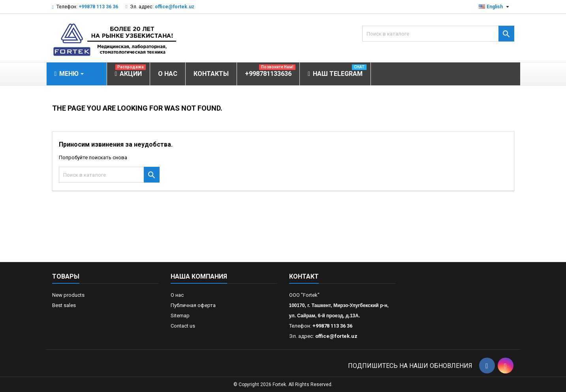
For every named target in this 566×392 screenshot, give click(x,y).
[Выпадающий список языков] (495, 7)
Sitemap (180, 316)
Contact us (183, 326)
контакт (304, 276)
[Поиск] (438, 34)
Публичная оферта (193, 305)
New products (68, 295)
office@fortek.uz (175, 7)
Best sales (64, 305)
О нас (177, 295)
